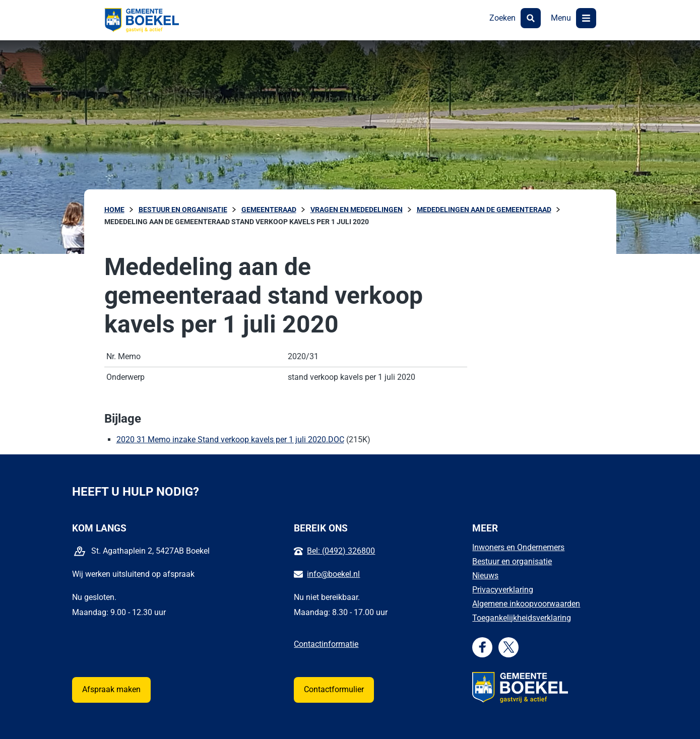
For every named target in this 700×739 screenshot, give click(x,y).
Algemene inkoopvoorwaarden (526, 604)
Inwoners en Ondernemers (518, 547)
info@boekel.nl (333, 574)
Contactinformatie (326, 644)
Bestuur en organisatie (512, 561)
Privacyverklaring (503, 590)
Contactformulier (334, 689)
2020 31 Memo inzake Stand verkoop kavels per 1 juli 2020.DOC (230, 440)
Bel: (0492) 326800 (341, 551)
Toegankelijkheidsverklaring (522, 618)
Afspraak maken (111, 689)
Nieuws (485, 576)
